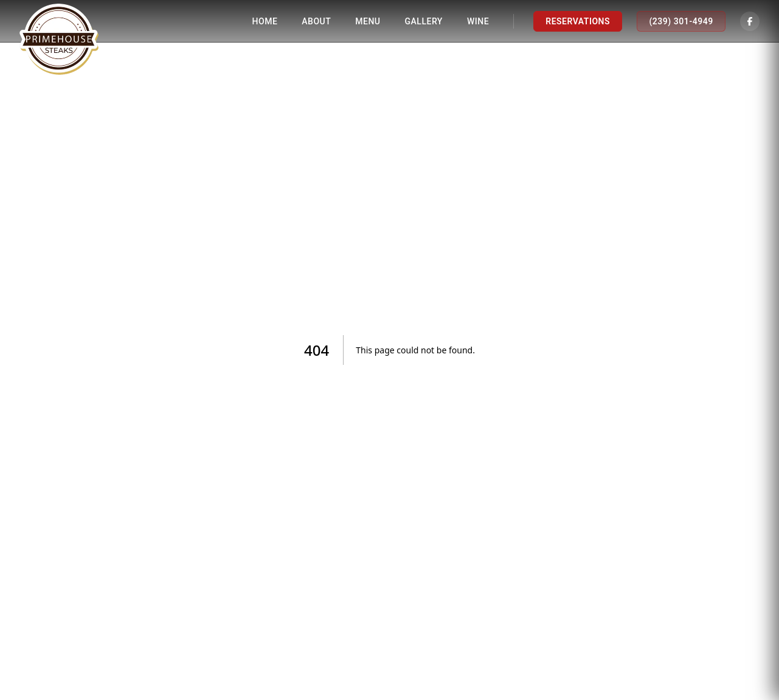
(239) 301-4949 (681, 21)
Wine (478, 21)
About (316, 21)
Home (265, 21)
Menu (368, 21)
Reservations (578, 21)
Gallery (424, 21)
